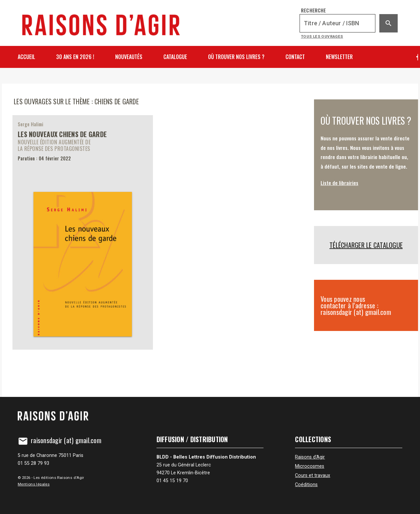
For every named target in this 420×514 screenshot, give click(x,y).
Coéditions (306, 485)
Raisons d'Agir (310, 457)
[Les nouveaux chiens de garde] (83, 232)
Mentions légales (34, 484)
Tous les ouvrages (322, 36)
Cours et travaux (313, 475)
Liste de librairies (339, 183)
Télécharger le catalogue (366, 245)
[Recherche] (337, 23)
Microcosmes (310, 466)
